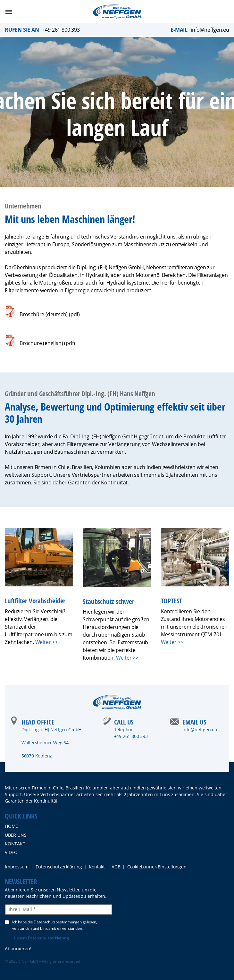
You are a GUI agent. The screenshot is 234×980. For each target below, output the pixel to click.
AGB (116, 867)
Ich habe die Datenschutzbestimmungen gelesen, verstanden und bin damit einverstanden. (51, 925)
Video (11, 852)
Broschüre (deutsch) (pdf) (50, 314)
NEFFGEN (30, 961)
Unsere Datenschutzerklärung (41, 938)
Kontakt (15, 844)
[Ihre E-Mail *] (58, 909)
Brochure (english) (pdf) (47, 343)
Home (11, 826)
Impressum (17, 867)
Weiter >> (46, 642)
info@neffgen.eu (210, 30)
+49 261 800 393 (61, 30)
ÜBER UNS (16, 835)
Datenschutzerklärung (59, 867)
